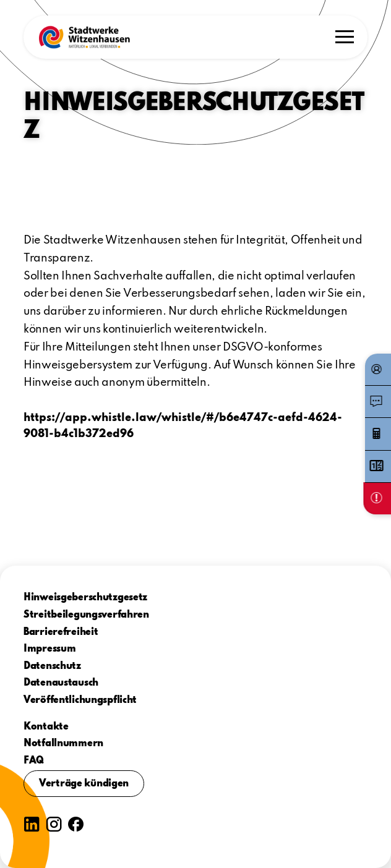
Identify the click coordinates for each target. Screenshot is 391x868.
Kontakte (46, 727)
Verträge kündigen (84, 784)
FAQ (34, 761)
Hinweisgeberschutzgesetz (85, 598)
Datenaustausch (61, 683)
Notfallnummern (63, 744)
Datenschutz (52, 666)
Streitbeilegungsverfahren (86, 615)
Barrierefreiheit (61, 632)
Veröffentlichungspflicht (80, 700)
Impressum (49, 649)
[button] (84, 37)
